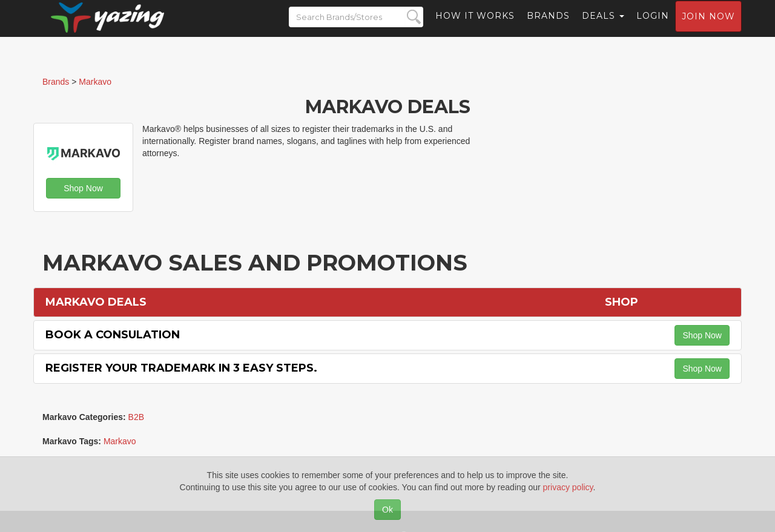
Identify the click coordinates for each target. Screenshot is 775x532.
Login (653, 27)
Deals (603, 27)
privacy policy (568, 487)
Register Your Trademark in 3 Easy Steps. (181, 368)
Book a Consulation (113, 335)
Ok (387, 510)
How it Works (475, 27)
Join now (708, 28)
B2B (136, 417)
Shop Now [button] (83, 188)
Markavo (120, 441)
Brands (548, 27)
